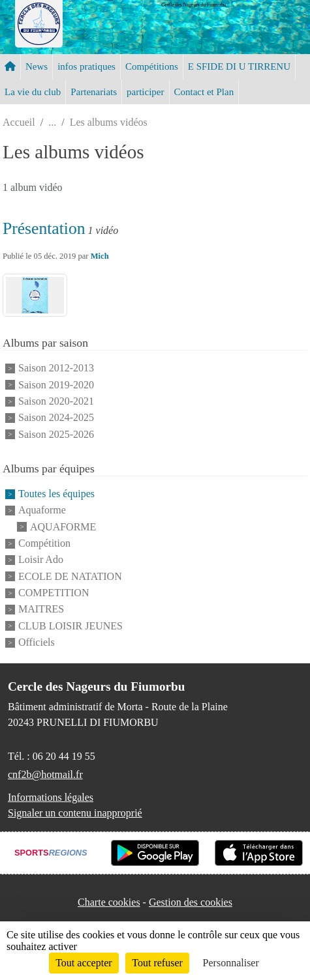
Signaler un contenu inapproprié (75, 813)
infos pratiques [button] (86, 66)
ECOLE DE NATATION (70, 576)
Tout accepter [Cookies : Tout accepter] (84, 963)
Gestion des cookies (191, 902)
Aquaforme (42, 511)
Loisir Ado (41, 560)
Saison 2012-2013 (56, 368)
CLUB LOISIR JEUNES (70, 626)
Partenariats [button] (94, 92)
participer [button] (145, 92)
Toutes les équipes (56, 494)
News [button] (37, 66)
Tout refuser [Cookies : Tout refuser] (157, 963)
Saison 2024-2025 (56, 418)
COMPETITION (54, 593)
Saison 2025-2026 (56, 434)
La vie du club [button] (33, 92)
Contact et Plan (204, 92)
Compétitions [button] (152, 66)
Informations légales (51, 797)
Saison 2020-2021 (56, 401)
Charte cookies (109, 902)
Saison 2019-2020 (56, 385)
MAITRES (41, 610)
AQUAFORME (63, 527)
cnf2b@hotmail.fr (45, 774)
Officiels (37, 642)
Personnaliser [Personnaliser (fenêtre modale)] (231, 963)
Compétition (44, 543)
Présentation (44, 228)
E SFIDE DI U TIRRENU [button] (239, 66)
